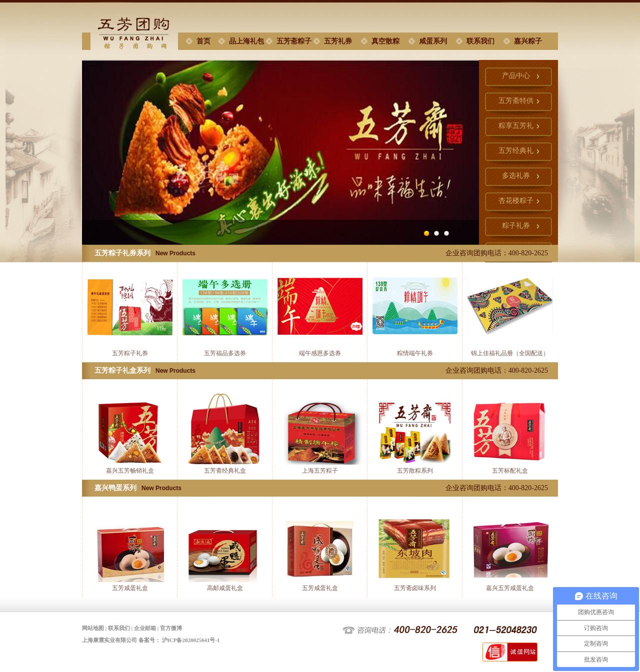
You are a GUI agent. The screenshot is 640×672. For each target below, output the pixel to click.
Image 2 (439, 233)
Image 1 (429, 233)
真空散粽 (385, 41)
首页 (203, 41)
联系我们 (480, 41)
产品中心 (516, 76)
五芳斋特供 (516, 101)
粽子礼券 (516, 226)
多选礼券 (516, 176)
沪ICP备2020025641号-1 (191, 640)
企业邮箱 (145, 628)
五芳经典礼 (516, 151)
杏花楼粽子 (516, 201)
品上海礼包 (246, 41)
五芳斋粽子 (294, 41)
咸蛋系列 (433, 41)
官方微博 (171, 628)
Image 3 (449, 233)
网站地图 (93, 628)
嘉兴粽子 (528, 41)
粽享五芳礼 (516, 126)
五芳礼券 (338, 41)
